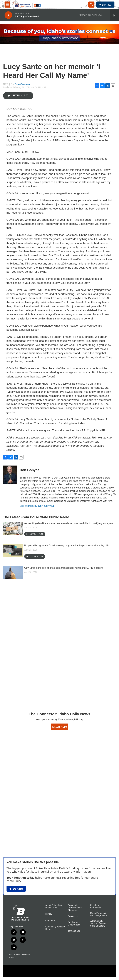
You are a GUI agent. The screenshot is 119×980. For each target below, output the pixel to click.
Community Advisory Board (55, 928)
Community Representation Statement (75, 908)
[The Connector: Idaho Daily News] (59, 652)
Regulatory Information (96, 907)
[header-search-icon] (91, 5)
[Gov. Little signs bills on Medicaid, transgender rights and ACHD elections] (13, 573)
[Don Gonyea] (10, 475)
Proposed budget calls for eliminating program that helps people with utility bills (67, 546)
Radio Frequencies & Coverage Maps (99, 914)
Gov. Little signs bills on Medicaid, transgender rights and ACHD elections (64, 568)
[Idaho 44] (59, 792)
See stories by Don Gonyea (37, 506)
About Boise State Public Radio (54, 907)
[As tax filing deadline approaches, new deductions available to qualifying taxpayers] (13, 528)
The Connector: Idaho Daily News (59, 714)
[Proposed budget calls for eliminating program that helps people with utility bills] (13, 550)
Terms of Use (74, 931)
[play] (8, 15)
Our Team (50, 921)
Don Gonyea (22, 84)
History (49, 914)
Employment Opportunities (74, 924)
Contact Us (73, 916)
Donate (107, 5)
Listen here (60, 727)
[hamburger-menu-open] (7, 5)
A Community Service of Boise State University (98, 923)
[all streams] (115, 15)
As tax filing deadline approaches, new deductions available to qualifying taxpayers (69, 523)
